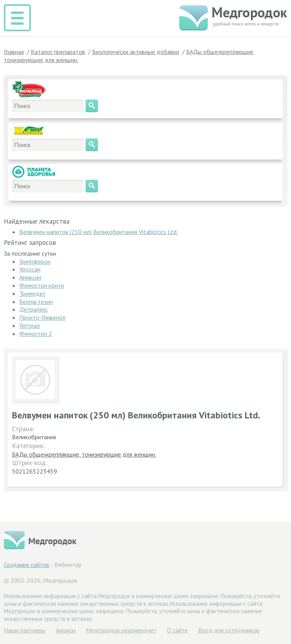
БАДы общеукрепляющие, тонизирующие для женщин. (84, 454)
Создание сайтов (27, 565)
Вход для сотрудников (229, 630)
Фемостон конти (42, 285)
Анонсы (66, 630)
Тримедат (32, 293)
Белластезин (36, 302)
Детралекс (34, 309)
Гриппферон (35, 261)
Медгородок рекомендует (121, 630)
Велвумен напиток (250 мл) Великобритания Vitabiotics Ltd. (98, 232)
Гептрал (29, 325)
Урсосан (30, 269)
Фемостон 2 (36, 334)
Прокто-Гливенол (42, 317)
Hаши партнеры (25, 630)
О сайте (177, 630)
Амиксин (30, 277)
